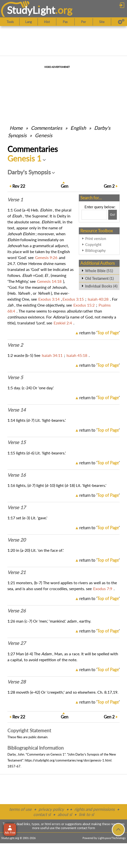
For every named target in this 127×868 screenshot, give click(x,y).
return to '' (99, 333)
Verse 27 (17, 643)
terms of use (20, 809)
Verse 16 (17, 475)
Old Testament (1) (99, 278)
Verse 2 (15, 345)
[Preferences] (121, 22)
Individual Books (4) (101, 286)
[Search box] (94, 215)
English (78, 128)
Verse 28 (17, 682)
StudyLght (31, 10)
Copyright (93, 244)
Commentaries (47, 128)
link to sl (86, 814)
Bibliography (95, 250)
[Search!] (113, 215)
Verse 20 (17, 540)
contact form (86, 828)
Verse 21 (17, 572)
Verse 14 (17, 410)
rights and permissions (95, 809)
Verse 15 (17, 442)
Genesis (44, 135)
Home (16, 128)
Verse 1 (15, 200)
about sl (65, 814)
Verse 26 (17, 611)
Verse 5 (15, 377)
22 (19, 186)
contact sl (42, 814)
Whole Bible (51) (99, 271)
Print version (96, 238)
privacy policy (51, 809)
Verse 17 (17, 507)
